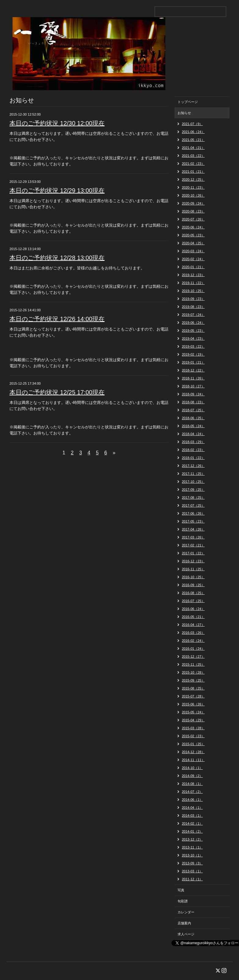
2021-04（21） (193, 148)
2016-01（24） (193, 649)
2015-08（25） (193, 688)
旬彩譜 (183, 901)
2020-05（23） (193, 235)
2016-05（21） (193, 617)
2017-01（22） (193, 553)
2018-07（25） (193, 410)
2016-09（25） (193, 585)
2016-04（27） (193, 625)
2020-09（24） (193, 203)
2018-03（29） (193, 442)
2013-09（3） (192, 863)
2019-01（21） (193, 362)
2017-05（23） (193, 521)
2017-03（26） (193, 537)
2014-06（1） (192, 800)
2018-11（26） (193, 378)
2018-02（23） (193, 450)
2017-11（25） (193, 474)
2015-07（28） (193, 696)
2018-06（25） (193, 418)
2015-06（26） (193, 704)
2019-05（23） (193, 331)
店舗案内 (184, 923)
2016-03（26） (193, 633)
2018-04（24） (193, 434)
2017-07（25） (193, 505)
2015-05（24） (193, 712)
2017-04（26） (193, 529)
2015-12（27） (193, 656)
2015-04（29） (193, 720)
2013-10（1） (192, 855)
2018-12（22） (193, 370)
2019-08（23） (193, 307)
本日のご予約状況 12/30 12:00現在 (57, 123)
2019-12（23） (193, 275)
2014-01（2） (192, 831)
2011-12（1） (192, 879)
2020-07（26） (193, 219)
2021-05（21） (193, 140)
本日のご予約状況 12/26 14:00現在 (57, 319)
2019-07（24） (193, 315)
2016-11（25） (193, 569)
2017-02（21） (193, 545)
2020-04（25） (193, 243)
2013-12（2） (192, 839)
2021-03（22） (193, 156)
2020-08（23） (193, 211)
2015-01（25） (193, 744)
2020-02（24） (193, 259)
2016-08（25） (193, 593)
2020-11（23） (193, 187)
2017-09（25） (193, 490)
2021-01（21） (193, 172)
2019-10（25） (193, 291)
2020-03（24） (193, 251)
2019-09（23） (193, 299)
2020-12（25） (193, 179)
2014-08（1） (192, 784)
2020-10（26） (193, 195)
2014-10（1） (192, 768)
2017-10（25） (193, 482)
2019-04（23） (193, 338)
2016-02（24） (193, 641)
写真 (181, 890)
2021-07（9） (192, 124)
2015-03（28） (193, 728)
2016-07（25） (193, 601)
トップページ (188, 102)
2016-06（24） (193, 609)
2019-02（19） (193, 354)
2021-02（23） (193, 164)
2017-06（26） (193, 513)
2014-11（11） (193, 760)
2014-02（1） (192, 823)
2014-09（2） (192, 776)
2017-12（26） (193, 466)
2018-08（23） (193, 402)
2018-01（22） (193, 458)
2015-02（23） (193, 736)
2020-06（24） (193, 227)
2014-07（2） (192, 792)
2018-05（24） (193, 426)
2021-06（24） (193, 132)
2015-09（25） (193, 680)
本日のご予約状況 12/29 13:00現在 (57, 190)
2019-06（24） (193, 323)
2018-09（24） (193, 394)
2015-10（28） (193, 672)
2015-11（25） (193, 664)
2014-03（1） (192, 815)
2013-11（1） (192, 847)
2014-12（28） (193, 752)
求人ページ (186, 934)
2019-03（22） (193, 346)
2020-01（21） (193, 267)
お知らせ (184, 113)
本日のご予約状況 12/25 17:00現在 (57, 392)
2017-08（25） (193, 497)
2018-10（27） (193, 386)
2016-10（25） (193, 577)
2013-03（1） (192, 871)
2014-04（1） (192, 808)
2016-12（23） (193, 561)
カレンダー (186, 912)
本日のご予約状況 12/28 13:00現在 (57, 258)
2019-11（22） (193, 283)
